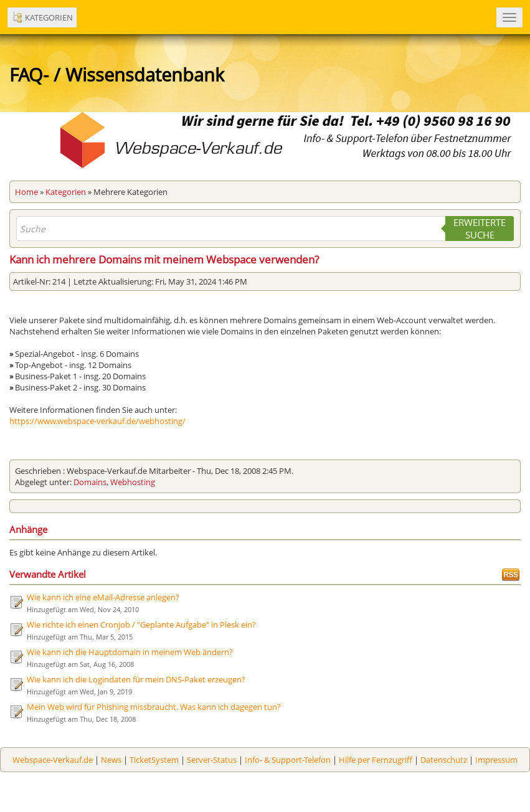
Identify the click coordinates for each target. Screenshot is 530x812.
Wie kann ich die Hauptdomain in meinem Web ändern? (130, 652)
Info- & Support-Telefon (288, 760)
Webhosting (133, 482)
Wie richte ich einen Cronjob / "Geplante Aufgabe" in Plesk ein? (141, 625)
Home (26, 192)
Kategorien (66, 192)
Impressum (496, 760)
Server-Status (212, 760)
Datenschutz (444, 760)
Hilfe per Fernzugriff (376, 760)
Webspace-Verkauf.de (53, 760)
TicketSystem (154, 760)
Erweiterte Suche (480, 229)
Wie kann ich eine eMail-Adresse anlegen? (103, 597)
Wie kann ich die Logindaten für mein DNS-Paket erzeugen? (136, 679)
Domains (90, 482)
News (111, 760)
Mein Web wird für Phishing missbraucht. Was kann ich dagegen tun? (154, 707)
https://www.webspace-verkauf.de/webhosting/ (97, 421)
